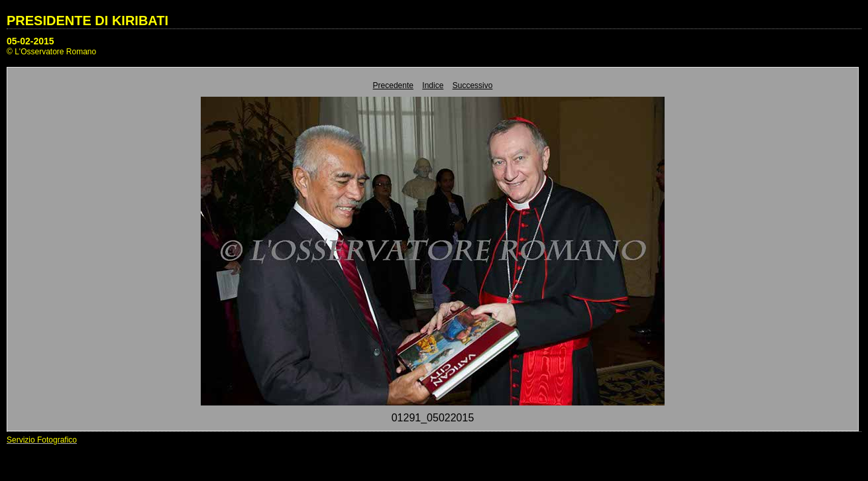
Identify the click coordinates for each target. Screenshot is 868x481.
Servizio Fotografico (42, 440)
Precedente (393, 85)
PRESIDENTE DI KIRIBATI (87, 21)
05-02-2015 (30, 41)
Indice (433, 85)
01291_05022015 (433, 418)
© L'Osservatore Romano (51, 52)
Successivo (473, 85)
